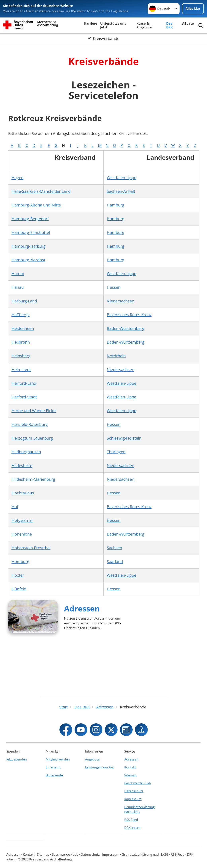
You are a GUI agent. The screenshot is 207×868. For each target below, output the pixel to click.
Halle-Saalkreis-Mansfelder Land (41, 191)
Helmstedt (21, 370)
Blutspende (54, 775)
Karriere (91, 23)
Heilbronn (21, 342)
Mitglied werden (58, 759)
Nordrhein (116, 356)
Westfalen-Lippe (121, 178)
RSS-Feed (131, 820)
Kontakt (130, 767)
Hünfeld (19, 589)
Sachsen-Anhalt (121, 191)
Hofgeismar (22, 520)
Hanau (18, 287)
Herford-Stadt (24, 397)
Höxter (18, 575)
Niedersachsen (121, 301)
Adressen (82, 608)
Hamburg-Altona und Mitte (36, 205)
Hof (15, 507)
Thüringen (116, 452)
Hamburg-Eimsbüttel (31, 232)
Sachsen (114, 548)
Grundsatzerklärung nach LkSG (139, 809)
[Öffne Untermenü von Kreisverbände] (103, 38)
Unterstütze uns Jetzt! (113, 25)
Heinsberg (21, 356)
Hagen (17, 178)
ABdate (188, 23)
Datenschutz (134, 791)
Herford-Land (24, 383)
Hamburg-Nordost (28, 260)
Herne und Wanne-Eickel (34, 411)
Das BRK (170, 25)
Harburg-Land (24, 301)
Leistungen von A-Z (99, 767)
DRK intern (132, 828)
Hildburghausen (26, 452)
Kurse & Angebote (144, 25)
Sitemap (130, 775)
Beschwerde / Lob (138, 783)
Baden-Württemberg (126, 328)
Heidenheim (23, 328)
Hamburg (116, 205)
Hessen (114, 287)
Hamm (18, 274)
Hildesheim (22, 465)
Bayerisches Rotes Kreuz (129, 315)
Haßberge (21, 315)
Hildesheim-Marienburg (33, 479)
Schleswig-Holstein (124, 438)
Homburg (20, 561)
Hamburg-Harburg (29, 246)
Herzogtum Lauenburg (32, 438)
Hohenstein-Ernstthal (31, 548)
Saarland (115, 561)
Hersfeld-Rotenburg (30, 424)
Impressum (133, 799)
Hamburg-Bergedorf (30, 219)
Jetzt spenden (17, 759)
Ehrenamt (53, 767)
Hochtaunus (23, 493)
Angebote (92, 759)
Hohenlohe (22, 534)
